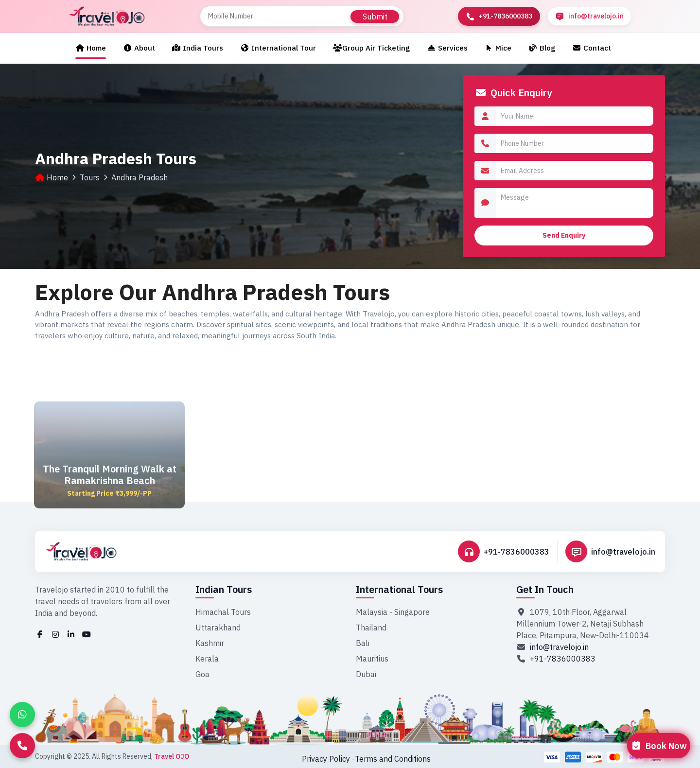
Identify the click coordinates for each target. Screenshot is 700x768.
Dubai (366, 674)
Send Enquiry (564, 235)
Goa (202, 674)
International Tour (278, 48)
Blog (542, 48)
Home (91, 48)
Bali (363, 643)
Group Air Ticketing (371, 48)
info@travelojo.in (623, 552)
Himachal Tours (223, 612)
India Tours (198, 48)
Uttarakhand (218, 628)
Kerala (207, 659)
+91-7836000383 (516, 552)
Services (447, 48)
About (139, 48)
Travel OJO (172, 756)
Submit (375, 17)
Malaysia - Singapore (393, 612)
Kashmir (210, 643)
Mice (498, 48)
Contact (592, 48)
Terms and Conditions (393, 759)
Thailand (371, 628)
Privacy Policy (326, 759)
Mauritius (372, 659)
